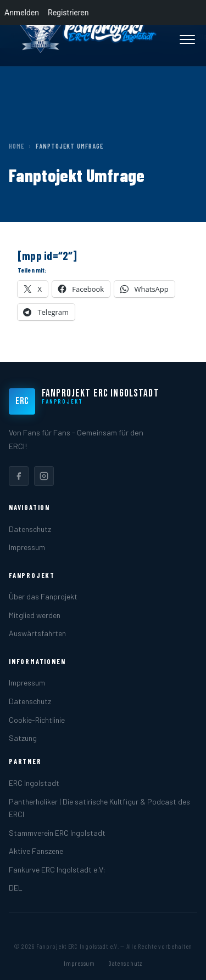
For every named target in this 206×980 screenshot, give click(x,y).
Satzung (23, 738)
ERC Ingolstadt (34, 783)
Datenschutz (30, 529)
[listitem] (19, 476)
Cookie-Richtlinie (37, 720)
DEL (16, 888)
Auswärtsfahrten (37, 633)
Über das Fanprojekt (43, 596)
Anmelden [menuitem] (22, 13)
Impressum (27, 547)
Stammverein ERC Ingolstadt (57, 833)
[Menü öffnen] (187, 39)
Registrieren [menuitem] (68, 13)
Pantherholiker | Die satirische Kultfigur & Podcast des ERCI (99, 808)
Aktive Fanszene (36, 851)
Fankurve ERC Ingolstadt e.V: (57, 869)
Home (16, 146)
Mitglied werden (35, 615)
